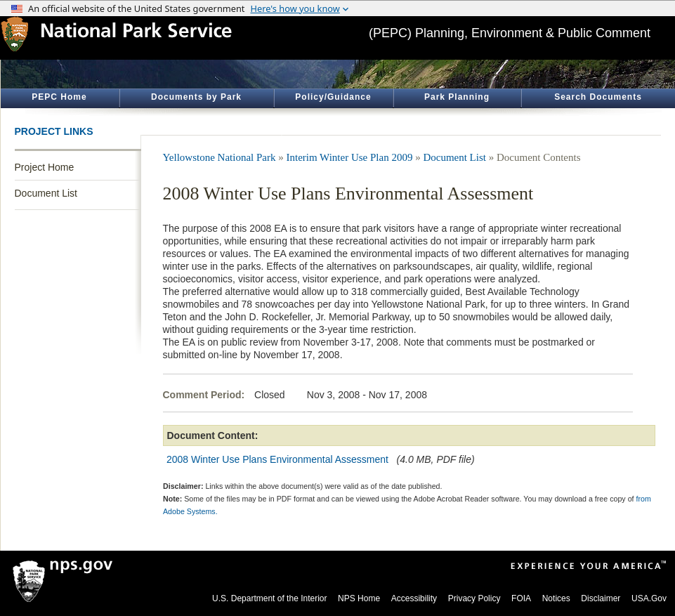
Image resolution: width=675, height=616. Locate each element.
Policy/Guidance (333, 97)
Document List (46, 193)
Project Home (45, 167)
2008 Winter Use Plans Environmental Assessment (277, 459)
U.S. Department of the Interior (269, 598)
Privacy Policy (474, 598)
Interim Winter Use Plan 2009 (349, 157)
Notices (556, 598)
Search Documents (598, 97)
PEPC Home (59, 97)
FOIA (521, 598)
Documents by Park (196, 97)
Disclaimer (601, 598)
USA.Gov (649, 598)
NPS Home (359, 598)
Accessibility (414, 598)
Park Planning (457, 97)
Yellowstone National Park (219, 157)
